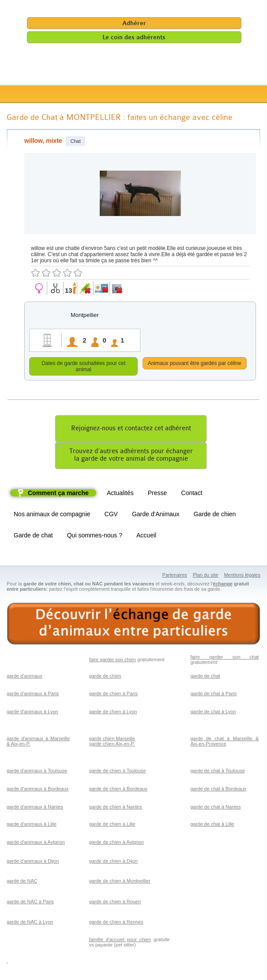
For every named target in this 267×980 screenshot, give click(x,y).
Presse (158, 494)
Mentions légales (242, 576)
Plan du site (205, 576)
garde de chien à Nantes (116, 808)
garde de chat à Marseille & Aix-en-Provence (224, 742)
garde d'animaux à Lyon (32, 713)
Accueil (146, 537)
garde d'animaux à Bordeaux (38, 790)
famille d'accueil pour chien (120, 941)
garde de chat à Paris (213, 695)
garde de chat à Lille (212, 825)
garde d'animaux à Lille (32, 825)
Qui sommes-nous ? (95, 537)
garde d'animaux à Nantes (35, 808)
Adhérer (134, 23)
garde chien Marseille (112, 740)
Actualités (120, 494)
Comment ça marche (58, 494)
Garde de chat (33, 537)
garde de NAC (22, 882)
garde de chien (105, 677)
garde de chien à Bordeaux (118, 790)
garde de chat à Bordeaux (218, 790)
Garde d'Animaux (156, 515)
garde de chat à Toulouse (217, 772)
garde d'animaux (24, 677)
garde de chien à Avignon (117, 843)
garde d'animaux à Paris (33, 695)
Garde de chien (215, 515)
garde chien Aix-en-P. (112, 745)
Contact (192, 494)
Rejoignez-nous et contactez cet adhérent (131, 430)
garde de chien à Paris (113, 695)
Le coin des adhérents (134, 37)
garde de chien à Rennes (116, 923)
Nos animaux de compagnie (52, 515)
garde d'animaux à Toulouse (37, 772)
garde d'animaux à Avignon (36, 843)
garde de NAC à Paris (30, 903)
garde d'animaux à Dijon (33, 862)
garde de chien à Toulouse (118, 772)
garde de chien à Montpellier (120, 882)
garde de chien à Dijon (113, 862)
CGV (111, 515)
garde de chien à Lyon (113, 713)
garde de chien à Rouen (115, 903)
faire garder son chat (224, 658)
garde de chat (205, 677)
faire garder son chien (113, 661)
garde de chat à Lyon (213, 713)
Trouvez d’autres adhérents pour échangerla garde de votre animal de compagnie (131, 456)
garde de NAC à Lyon (30, 923)
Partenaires (175, 576)
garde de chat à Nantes (215, 808)
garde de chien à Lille (112, 825)
